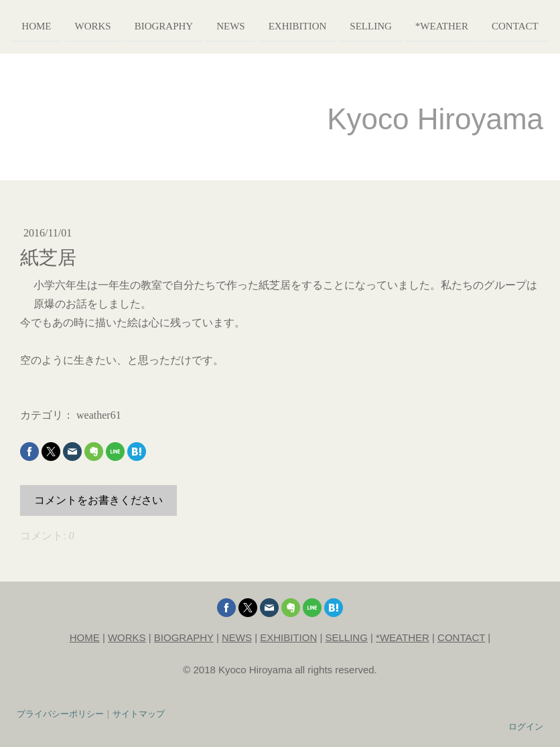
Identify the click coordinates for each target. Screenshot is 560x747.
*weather (442, 25)
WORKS (127, 637)
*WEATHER (403, 637)
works (93, 25)
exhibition (298, 25)
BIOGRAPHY (184, 637)
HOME (85, 637)
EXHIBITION (288, 637)
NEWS (237, 637)
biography (164, 25)
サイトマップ (139, 714)
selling (371, 25)
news (231, 25)
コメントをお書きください (98, 500)
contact (515, 25)
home (36, 25)
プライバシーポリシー (60, 714)
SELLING (347, 637)
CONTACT (461, 637)
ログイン (526, 726)
